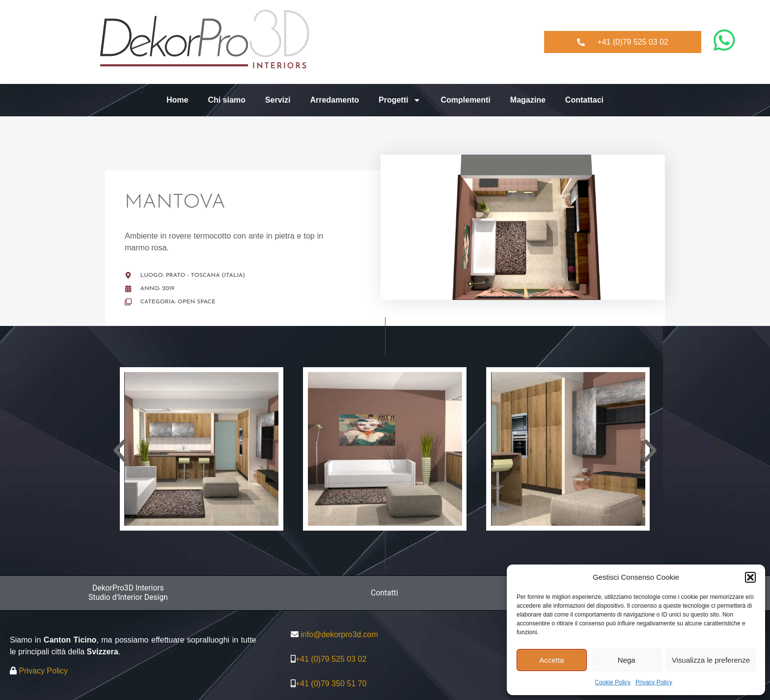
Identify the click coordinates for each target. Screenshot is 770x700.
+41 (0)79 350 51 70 (331, 684)
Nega (627, 660)
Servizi (278, 100)
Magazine (528, 100)
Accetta (551, 660)
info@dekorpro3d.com (339, 634)
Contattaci (584, 100)
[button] (750, 577)
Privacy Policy (654, 682)
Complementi (465, 100)
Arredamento (334, 100)
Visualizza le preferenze (711, 660)
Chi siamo (226, 100)
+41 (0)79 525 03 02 (331, 659)
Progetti (400, 100)
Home (177, 100)
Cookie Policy (613, 682)
